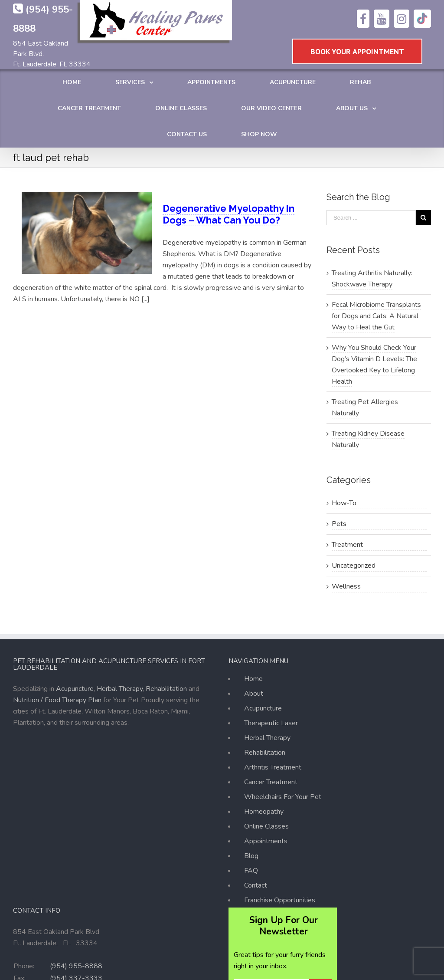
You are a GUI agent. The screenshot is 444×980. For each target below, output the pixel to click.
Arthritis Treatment (273, 767)
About (254, 694)
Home (253, 680)
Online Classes (266, 826)
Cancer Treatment (271, 782)
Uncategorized (354, 566)
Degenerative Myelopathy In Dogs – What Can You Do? (229, 214)
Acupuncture (75, 689)
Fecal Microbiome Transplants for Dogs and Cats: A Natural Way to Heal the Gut (376, 316)
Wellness (346, 586)
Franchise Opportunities (280, 900)
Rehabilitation (166, 689)
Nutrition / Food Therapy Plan (57, 700)
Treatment (347, 545)
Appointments (266, 841)
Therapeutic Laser (271, 723)
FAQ (251, 871)
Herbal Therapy (120, 689)
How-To (344, 503)
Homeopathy (264, 812)
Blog (251, 856)
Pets (339, 524)
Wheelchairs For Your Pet (283, 797)
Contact (256, 885)
